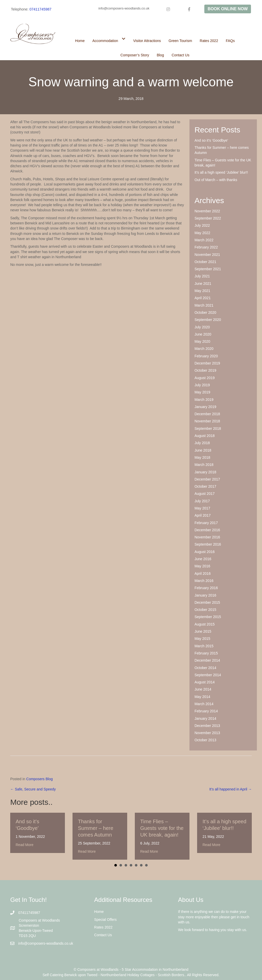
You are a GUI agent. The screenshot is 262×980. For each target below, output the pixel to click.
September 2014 (208, 675)
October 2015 (205, 610)
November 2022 (207, 211)
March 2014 (204, 704)
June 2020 (203, 334)
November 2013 (207, 733)
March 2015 (204, 646)
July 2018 (202, 443)
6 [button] (141, 865)
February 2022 (206, 247)
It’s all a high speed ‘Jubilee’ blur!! (221, 172)
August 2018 (205, 436)
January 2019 (205, 407)
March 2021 (204, 305)
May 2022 (202, 233)
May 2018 (202, 457)
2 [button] (121, 865)
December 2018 (207, 414)
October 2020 (205, 312)
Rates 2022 (103, 927)
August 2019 (205, 378)
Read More (24, 845)
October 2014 (205, 668)
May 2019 (202, 392)
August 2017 (205, 494)
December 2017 (207, 479)
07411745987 (41, 9)
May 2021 (202, 291)
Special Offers (105, 920)
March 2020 (204, 349)
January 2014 (205, 718)
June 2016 (203, 559)
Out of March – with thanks (216, 180)
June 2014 (203, 689)
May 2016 (202, 566)
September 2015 (208, 617)
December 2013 (207, 726)
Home (99, 912)
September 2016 (208, 544)
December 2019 (207, 363)
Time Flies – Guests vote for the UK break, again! (162, 828)
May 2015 (202, 639)
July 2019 (202, 385)
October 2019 (205, 370)
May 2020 (202, 341)
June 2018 (203, 450)
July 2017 (202, 501)
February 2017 (206, 523)
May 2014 (202, 697)
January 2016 (205, 595)
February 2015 (206, 653)
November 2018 (207, 421)
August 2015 (205, 624)
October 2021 (205, 262)
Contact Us (103, 935)
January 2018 (205, 472)
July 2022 (202, 225)
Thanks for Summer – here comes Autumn (96, 828)
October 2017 (205, 486)
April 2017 (203, 515)
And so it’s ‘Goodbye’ (211, 140)
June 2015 (203, 631)
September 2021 (208, 269)
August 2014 (205, 682)
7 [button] (146, 865)
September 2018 (208, 429)
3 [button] (126, 865)
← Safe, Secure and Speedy (33, 789)
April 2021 (203, 298)
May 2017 (202, 508)
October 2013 (205, 740)
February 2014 (206, 711)
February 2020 (206, 356)
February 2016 (206, 588)
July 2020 (202, 327)
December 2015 (207, 602)
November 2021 (207, 255)
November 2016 (207, 537)
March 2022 (204, 240)
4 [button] (131, 865)
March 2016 (204, 581)
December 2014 (207, 660)
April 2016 (203, 574)
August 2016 (205, 552)
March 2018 (204, 465)
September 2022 (208, 218)
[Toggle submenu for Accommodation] (124, 39)
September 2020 (208, 320)
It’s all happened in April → (230, 789)
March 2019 (204, 400)
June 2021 (203, 284)
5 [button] (136, 865)
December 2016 (207, 530)
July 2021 (202, 276)
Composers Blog (39, 779)
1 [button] (116, 865)
